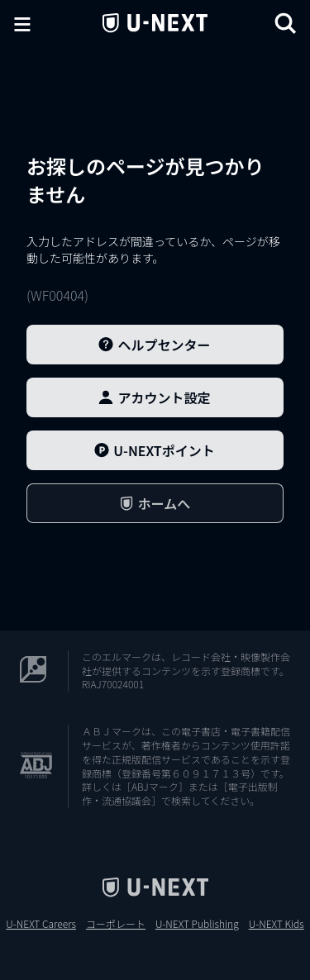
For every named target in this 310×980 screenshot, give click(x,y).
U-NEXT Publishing (197, 924)
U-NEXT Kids (277, 924)
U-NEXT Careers (41, 924)
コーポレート (116, 924)
